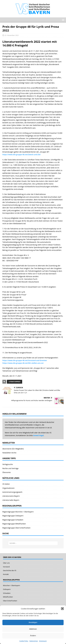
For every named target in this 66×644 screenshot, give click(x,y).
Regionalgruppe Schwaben (13, 520)
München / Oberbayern (12, 585)
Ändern (33, 636)
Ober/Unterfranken (10, 601)
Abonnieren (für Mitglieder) (13, 449)
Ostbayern (7, 589)
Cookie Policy (24, 641)
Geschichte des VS (10, 570)
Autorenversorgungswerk (12, 492)
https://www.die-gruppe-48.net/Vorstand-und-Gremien (25, 360)
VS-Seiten (6, 484)
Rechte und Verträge (10, 468)
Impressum (43, 641)
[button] (62, 609)
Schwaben (7, 593)
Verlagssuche (8, 464)
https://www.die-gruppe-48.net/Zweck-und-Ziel (21, 154)
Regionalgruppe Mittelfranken (14, 524)
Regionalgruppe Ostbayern (13, 516)
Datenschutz (34, 641)
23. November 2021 (12, 35)
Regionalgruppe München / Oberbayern (18, 512)
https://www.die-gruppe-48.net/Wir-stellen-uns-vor (23, 363)
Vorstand (6, 567)
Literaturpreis (15, 382)
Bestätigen (33, 622)
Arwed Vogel (38, 435)
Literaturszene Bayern (11, 496)
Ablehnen (33, 629)
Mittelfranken (8, 597)
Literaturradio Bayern (11, 500)
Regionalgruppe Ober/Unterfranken (16, 528)
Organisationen (8, 488)
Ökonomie (7, 472)
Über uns (6, 563)
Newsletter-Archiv (9, 453)
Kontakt (6, 574)
